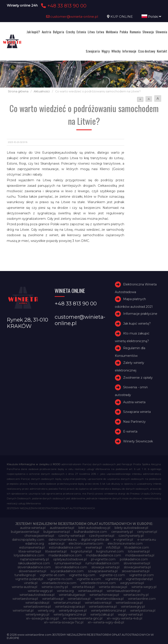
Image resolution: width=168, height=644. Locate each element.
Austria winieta (134, 402)
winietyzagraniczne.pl (70, 614)
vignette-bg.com (82, 575)
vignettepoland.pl (139, 579)
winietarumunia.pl (67, 603)
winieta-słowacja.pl (113, 587)
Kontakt (162, 51)
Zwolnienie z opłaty (138, 378)
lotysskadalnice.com (29, 555)
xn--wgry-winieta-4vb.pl (124, 618)
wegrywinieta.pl (132, 583)
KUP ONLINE (122, 17)
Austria (46, 32)
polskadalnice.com (134, 559)
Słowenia (161, 32)
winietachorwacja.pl (104, 595)
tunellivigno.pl (25, 575)
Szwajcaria (93, 51)
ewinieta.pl (94, 547)
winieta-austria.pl (24, 587)
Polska (124, 32)
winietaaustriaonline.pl (123, 591)
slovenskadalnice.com (34, 567)
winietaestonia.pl (25, 599)
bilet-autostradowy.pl (94, 528)
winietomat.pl (23, 611)
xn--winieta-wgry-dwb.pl (106, 622)
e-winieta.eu (147, 540)
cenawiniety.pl (122, 532)
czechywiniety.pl (131, 536)
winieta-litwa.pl (83, 587)
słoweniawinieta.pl (136, 571)
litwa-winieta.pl (30, 551)
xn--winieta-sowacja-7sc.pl (64, 622)
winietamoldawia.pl (109, 599)
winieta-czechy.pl (55, 587)
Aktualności (42, 91)
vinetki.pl (31, 583)
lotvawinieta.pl (139, 551)
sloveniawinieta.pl (137, 563)
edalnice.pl (56, 544)
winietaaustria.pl (90, 591)
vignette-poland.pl (29, 579)
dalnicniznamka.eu (63, 540)
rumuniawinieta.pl (68, 563)
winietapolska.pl (37, 603)
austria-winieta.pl (33, 528)
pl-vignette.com (103, 559)
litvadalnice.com (137, 547)
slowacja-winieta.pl (105, 567)
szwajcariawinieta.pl (103, 571)
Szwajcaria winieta (137, 412)
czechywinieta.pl (102, 536)
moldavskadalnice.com (104, 555)
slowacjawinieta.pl (137, 567)
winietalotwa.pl (79, 599)
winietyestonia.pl (143, 611)
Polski (151, 17)
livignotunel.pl (81, 551)
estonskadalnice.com (65, 547)
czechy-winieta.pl (72, 536)
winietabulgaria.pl (72, 595)
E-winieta (130, 431)
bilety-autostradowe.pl (131, 528)
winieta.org (65, 591)
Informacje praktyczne (140, 314)
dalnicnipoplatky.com (28, 540)
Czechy (70, 32)
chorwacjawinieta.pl (39, 536)
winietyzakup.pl (102, 614)
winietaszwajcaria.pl (70, 607)
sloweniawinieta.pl (32, 571)
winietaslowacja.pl (129, 603)
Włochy (116, 51)
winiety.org (46, 611)
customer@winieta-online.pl (72, 17)
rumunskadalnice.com (102, 563)
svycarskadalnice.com (67, 571)
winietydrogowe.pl (73, 611)
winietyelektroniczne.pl (108, 611)
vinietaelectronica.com (59, 583)
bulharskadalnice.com (91, 532)
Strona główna (18, 91)
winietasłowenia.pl (103, 607)
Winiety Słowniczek (138, 441)
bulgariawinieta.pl (57, 532)
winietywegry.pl (37, 614)
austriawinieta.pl (62, 528)
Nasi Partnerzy (134, 422)
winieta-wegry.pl (144, 587)
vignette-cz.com (112, 575)
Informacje (129, 51)
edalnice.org (35, 544)
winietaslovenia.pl (98, 603)
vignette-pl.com (142, 575)
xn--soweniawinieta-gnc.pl (83, 618)
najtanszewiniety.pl (34, 559)
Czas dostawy (147, 51)
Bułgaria (59, 32)
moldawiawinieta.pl (140, 555)
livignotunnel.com (110, 551)
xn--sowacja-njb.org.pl (42, 618)
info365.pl (113, 547)
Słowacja (148, 32)
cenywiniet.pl (147, 532)
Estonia (81, 32)
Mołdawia (112, 32)
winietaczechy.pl (136, 595)
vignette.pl (113, 579)
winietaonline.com (142, 599)
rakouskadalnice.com (34, 563)
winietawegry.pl (133, 607)
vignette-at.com (52, 575)
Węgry (106, 51)
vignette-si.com (89, 579)
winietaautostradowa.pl (37, 595)
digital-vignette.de (95, 540)
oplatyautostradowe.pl (70, 559)
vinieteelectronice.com (98, 583)
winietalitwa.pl (53, 599)
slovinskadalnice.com (71, 567)
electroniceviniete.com (125, 544)
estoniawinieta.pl (32, 547)
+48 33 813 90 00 (63, 6)
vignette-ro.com (60, 579)
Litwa (91, 32)
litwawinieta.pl (56, 551)
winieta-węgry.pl (40, 591)
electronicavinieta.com (86, 544)
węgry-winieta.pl (130, 614)
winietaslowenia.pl (37, 607)
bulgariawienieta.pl (25, 532)
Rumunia (135, 32)
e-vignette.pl (123, 540)
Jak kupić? (33, 32)
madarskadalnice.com (65, 555)
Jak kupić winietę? (137, 324)
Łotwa (100, 32)
